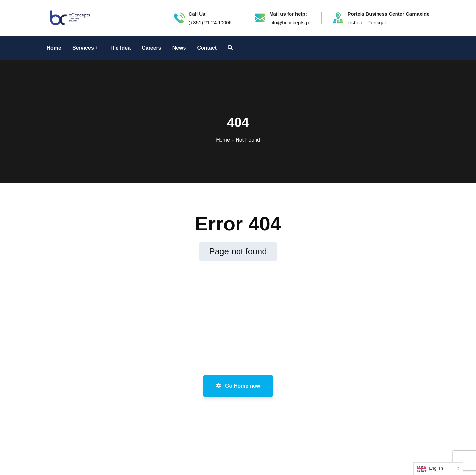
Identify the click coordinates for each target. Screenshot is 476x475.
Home (223, 140)
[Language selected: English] (438, 469)
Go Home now (238, 386)
